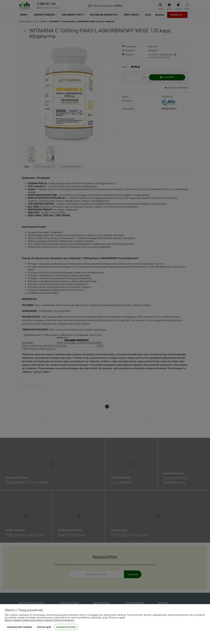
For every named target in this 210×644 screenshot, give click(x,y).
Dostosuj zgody (44, 627)
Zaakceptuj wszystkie (66, 627)
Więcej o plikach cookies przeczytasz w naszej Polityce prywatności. (40, 620)
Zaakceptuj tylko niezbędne (20, 627)
